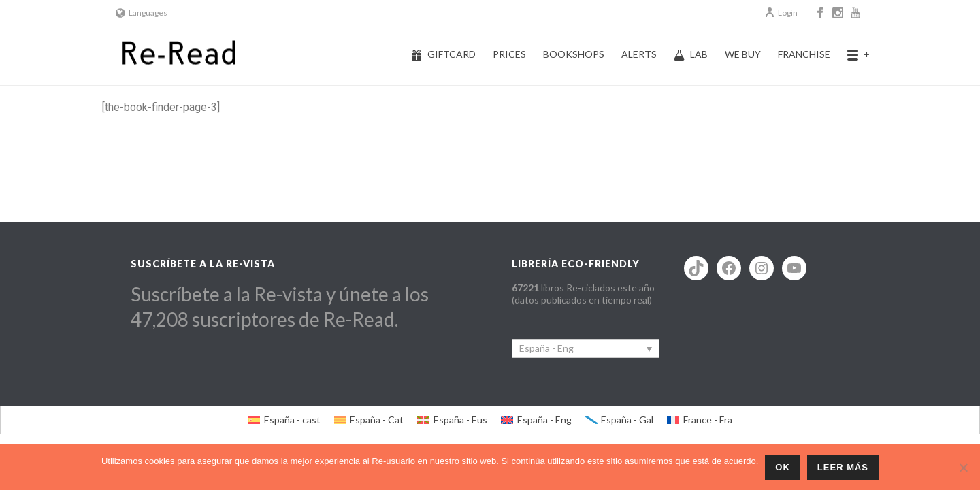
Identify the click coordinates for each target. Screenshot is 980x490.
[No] (963, 468)
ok (783, 467)
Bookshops (574, 54)
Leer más (843, 467)
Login (781, 13)
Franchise (804, 54)
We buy (743, 54)
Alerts (639, 54)
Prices (509, 54)
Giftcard (443, 54)
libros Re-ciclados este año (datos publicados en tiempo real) (583, 294)
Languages (142, 13)
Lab (691, 54)
